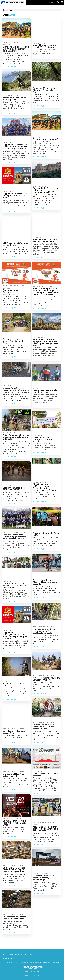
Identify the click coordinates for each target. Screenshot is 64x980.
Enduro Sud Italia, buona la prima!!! (15, 684)
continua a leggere (9, 66)
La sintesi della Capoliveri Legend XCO (14, 732)
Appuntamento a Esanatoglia (11, 291)
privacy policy (36, 975)
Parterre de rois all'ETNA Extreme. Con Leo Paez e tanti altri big (14, 586)
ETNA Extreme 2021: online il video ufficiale (16, 244)
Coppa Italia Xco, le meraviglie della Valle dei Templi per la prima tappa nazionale (15, 635)
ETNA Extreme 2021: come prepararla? (45, 775)
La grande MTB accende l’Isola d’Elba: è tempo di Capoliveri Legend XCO (14, 870)
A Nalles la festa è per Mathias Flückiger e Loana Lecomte (45, 582)
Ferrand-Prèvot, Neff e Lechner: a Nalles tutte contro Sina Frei (43, 727)
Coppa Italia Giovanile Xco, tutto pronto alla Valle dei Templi (15, 195)
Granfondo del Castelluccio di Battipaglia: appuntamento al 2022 (45, 190)
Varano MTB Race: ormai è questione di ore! (45, 391)
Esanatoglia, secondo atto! (45, 139)
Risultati (24, 954)
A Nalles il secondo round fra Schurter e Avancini (46, 679)
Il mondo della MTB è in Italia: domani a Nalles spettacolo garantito (44, 631)
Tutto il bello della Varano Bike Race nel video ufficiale (46, 241)
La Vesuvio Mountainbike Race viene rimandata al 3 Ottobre (15, 823)
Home (6, 954)
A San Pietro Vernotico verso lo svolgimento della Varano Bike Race (16, 437)
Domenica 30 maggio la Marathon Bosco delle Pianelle (44, 90)
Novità (12, 954)
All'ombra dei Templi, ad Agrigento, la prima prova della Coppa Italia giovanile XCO (45, 342)
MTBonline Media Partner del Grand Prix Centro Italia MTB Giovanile (45, 829)
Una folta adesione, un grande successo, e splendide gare (43, 878)
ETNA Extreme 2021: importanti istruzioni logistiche (43, 439)
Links (30, 954)
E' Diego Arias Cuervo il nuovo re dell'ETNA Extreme (16, 389)
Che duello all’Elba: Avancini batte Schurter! (15, 775)
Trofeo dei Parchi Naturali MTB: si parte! (15, 99)
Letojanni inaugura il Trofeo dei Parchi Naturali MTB (16, 489)
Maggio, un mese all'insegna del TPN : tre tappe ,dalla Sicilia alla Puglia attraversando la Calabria (46, 487)
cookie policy (28, 975)
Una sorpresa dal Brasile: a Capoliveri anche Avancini (15, 918)
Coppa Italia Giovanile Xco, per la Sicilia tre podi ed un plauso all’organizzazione (15, 147)
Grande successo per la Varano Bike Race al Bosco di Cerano (16, 341)
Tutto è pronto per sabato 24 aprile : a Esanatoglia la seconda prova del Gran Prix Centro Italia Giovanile (46, 291)
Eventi (17, 954)
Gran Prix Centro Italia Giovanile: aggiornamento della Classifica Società (15, 537)
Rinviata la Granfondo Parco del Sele (46, 534)
